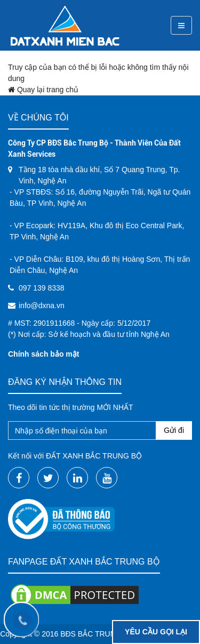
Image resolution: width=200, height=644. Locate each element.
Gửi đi (174, 430)
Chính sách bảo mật (43, 354)
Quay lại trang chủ (43, 90)
